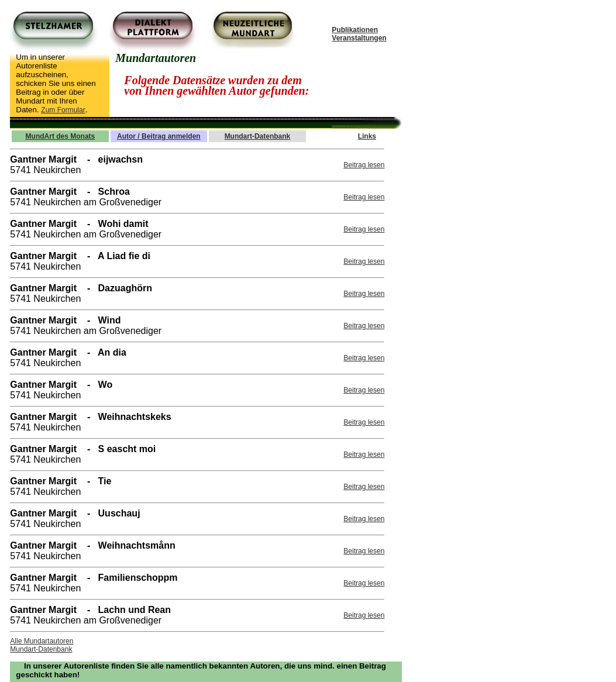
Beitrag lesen (364, 165)
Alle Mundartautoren (42, 641)
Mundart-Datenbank (41, 649)
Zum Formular (63, 110)
